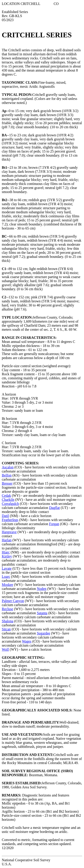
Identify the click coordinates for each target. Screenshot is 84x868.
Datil (5, 516)
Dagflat (54, 508)
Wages (27, 641)
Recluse (8, 609)
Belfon (7, 475)
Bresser (7, 483)
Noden (42, 589)
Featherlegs (10, 520)
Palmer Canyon (13, 601)
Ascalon (8, 467)
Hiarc (6, 552)
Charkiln (8, 500)
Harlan (7, 540)
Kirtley (7, 556)
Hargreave (9, 532)
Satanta (42, 613)
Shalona (8, 621)
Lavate (7, 568)
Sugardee (43, 633)
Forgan (54, 524)
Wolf (5, 649)
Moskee (8, 585)
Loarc (6, 577)
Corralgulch (10, 504)
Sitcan (6, 629)
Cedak (6, 496)
